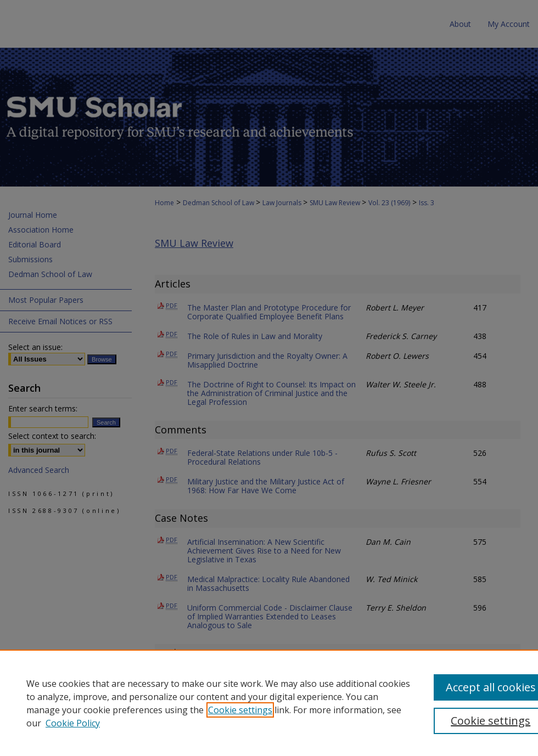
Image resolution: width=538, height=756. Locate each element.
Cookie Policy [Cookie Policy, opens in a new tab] (73, 723)
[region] (269, 703)
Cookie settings (240, 710)
